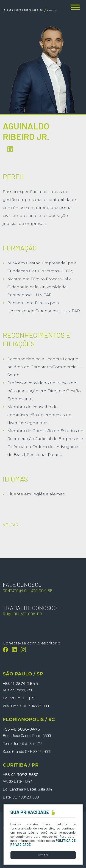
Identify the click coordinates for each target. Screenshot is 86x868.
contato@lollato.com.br (28, 590)
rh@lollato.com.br (22, 614)
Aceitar (43, 855)
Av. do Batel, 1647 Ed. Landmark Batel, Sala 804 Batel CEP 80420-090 (27, 789)
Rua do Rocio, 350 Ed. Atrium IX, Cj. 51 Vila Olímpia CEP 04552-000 (26, 698)
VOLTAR (11, 525)
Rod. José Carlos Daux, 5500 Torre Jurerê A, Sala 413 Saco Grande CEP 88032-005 (27, 743)
